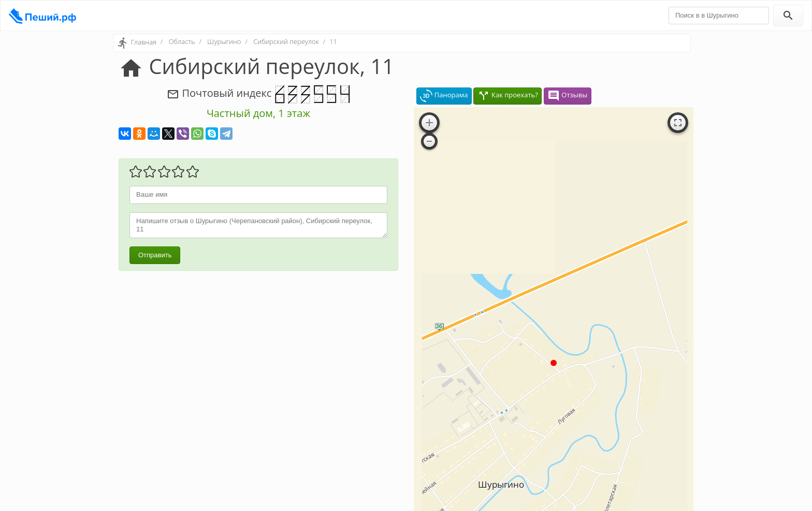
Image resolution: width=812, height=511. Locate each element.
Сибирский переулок (286, 41)
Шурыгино (224, 41)
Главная (143, 42)
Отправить (155, 255)
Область (182, 41)
